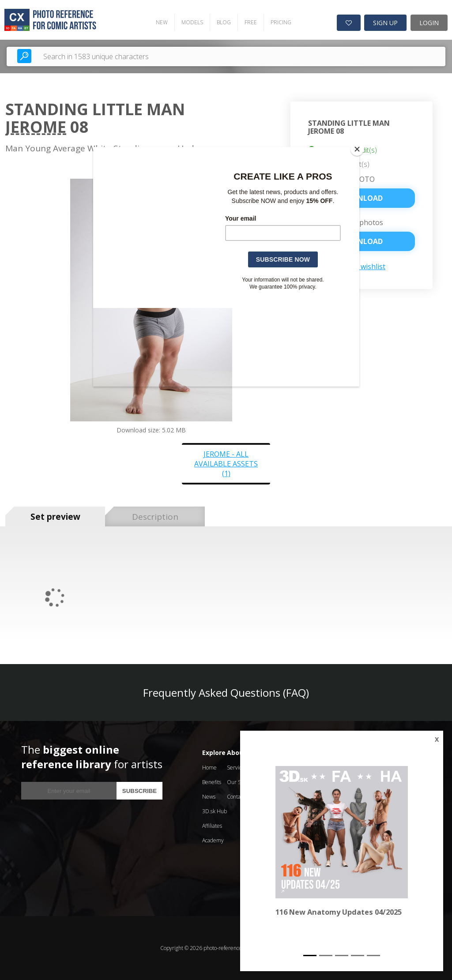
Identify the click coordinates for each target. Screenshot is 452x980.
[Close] (357, 149)
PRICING (281, 22)
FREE (251, 22)
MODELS (192, 22)
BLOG (224, 22)
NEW (162, 22)
